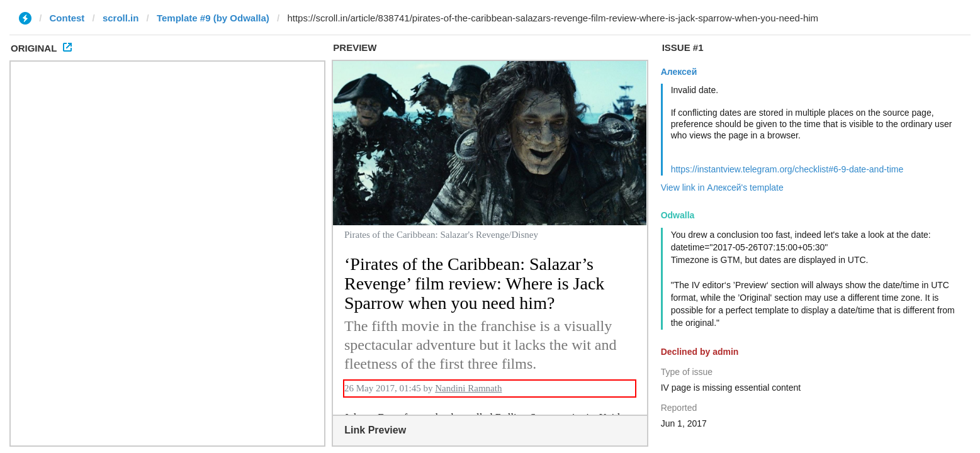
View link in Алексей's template (722, 187)
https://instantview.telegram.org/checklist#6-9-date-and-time (787, 169)
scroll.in (121, 18)
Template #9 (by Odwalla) (213, 18)
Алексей (679, 72)
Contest (67, 18)
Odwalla (678, 215)
